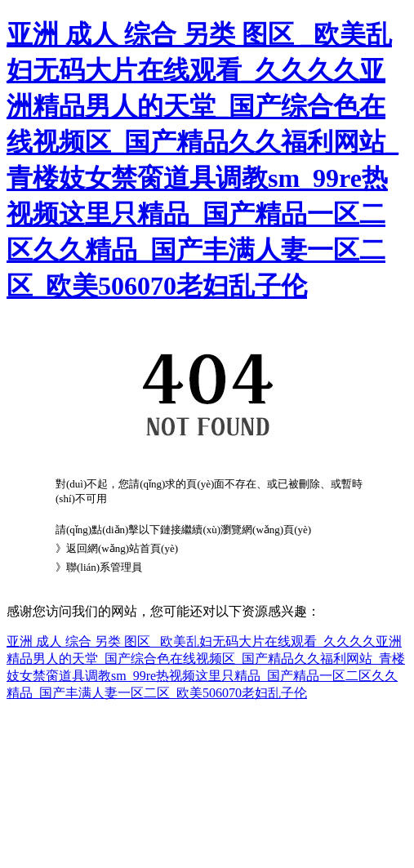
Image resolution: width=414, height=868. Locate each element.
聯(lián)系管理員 (104, 567)
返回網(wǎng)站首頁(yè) (122, 548)
